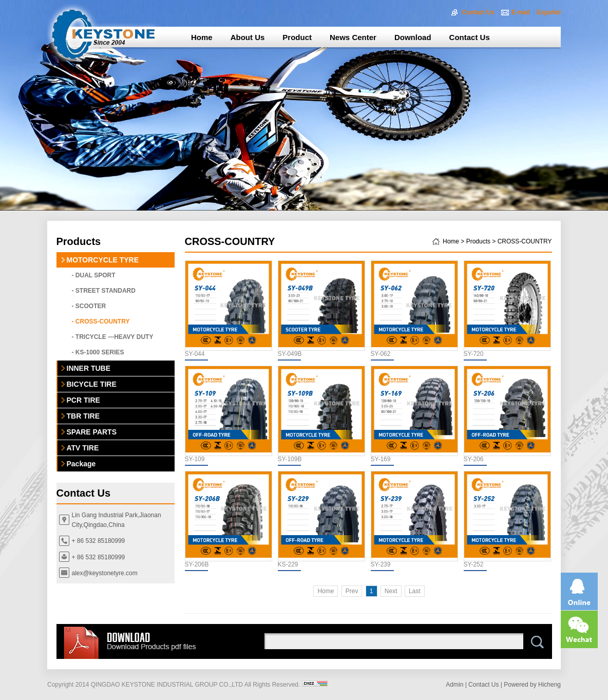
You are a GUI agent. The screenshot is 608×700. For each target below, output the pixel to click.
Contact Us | (485, 685)
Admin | (456, 685)
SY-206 (474, 459)
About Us (248, 37)
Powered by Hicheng (532, 685)
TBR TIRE (83, 416)
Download (413, 37)
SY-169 (381, 459)
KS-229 (288, 564)
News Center (353, 37)
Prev (352, 591)
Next (391, 591)
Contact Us (478, 12)
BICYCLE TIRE (92, 384)
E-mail (521, 12)
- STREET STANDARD (104, 291)
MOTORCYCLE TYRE (103, 260)
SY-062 (381, 354)
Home (202, 37)
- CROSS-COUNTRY (101, 321)
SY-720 (474, 354)
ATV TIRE (83, 448)
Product (297, 37)
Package (81, 464)
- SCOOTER (89, 306)
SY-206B (197, 564)
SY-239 (381, 564)
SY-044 (195, 354)
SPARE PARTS (92, 432)
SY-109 (195, 459)
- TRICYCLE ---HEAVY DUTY (113, 337)
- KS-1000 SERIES (98, 352)
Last (415, 591)
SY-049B (290, 354)
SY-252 (474, 564)
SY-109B (290, 459)
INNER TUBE (89, 368)
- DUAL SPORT (94, 275)
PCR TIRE (83, 400)
